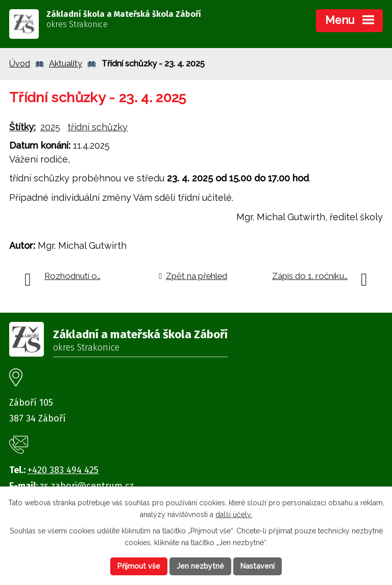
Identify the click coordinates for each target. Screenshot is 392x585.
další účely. (234, 514)
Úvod (20, 64)
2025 (50, 127)
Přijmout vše (139, 566)
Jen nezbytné (200, 566)
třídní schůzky (97, 127)
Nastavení (258, 566)
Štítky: (22, 127)
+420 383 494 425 (63, 470)
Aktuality (66, 64)
